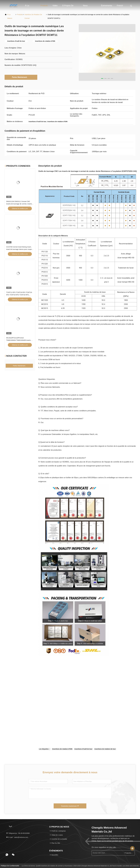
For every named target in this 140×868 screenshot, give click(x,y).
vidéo (55, 6)
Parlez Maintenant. (21, 77)
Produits (44, 6)
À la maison (28, 7)
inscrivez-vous (128, 853)
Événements (107, 6)
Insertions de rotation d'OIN (62, 749)
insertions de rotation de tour (105, 749)
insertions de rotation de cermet (33, 16)
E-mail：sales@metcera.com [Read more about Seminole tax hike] (17, 837)
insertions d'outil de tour (83, 749)
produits (20, 15)
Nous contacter (87, 7)
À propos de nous (68, 7)
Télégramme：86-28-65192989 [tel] (18, 833)
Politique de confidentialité (10, 866)
